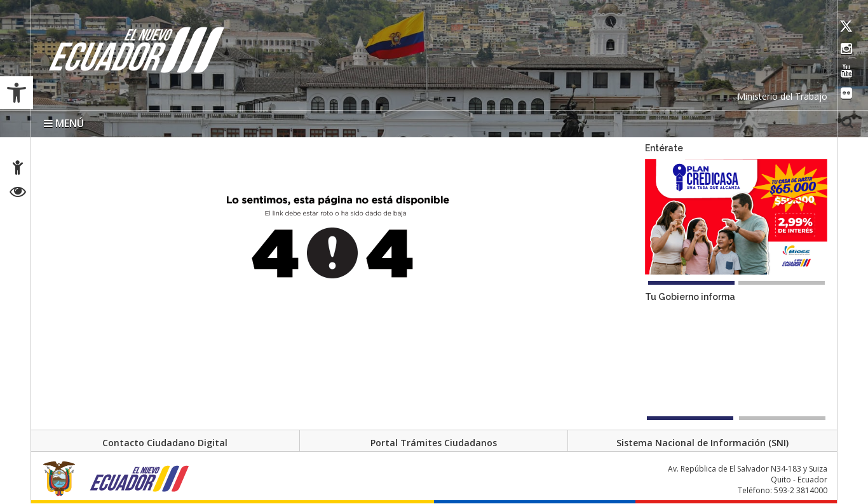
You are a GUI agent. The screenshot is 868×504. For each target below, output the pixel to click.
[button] (17, 93)
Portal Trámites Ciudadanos (434, 443)
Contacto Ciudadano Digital (165, 443)
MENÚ (64, 123)
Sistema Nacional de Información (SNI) (702, 443)
